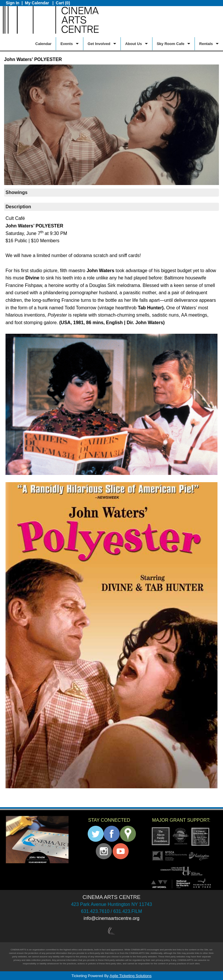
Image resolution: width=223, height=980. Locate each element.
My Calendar (38, 3)
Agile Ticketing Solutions (130, 976)
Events (67, 44)
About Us (134, 44)
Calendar (44, 44)
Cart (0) (63, 3)
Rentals (206, 44)
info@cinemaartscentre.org (111, 918)
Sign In (13, 3)
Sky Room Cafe (171, 44)
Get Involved (99, 44)
